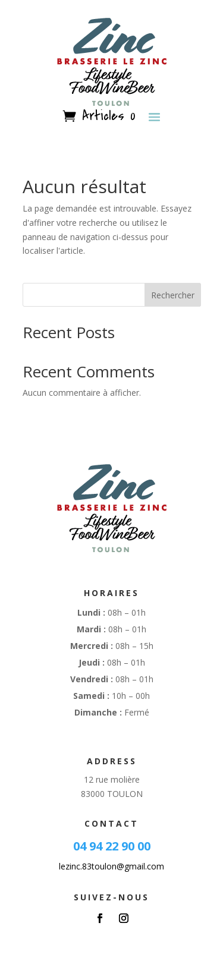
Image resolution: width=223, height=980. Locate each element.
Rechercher (173, 295)
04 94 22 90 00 (112, 846)
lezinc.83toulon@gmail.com (111, 866)
